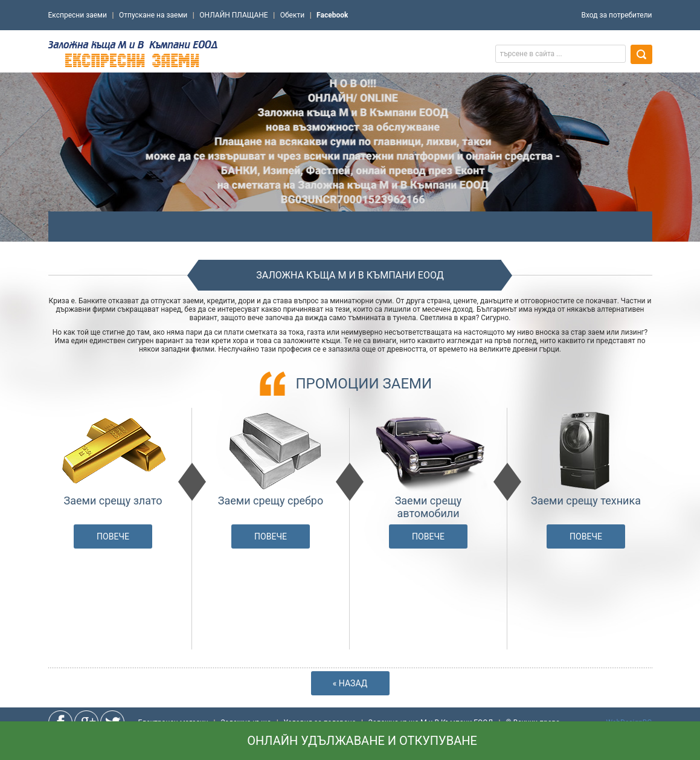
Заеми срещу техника (586, 501)
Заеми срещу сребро (271, 501)
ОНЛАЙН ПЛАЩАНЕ (233, 15)
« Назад (350, 683)
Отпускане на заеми (153, 15)
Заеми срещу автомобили (429, 507)
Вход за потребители (616, 15)
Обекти (292, 15)
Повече (113, 536)
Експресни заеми (78, 15)
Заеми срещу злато (113, 501)
